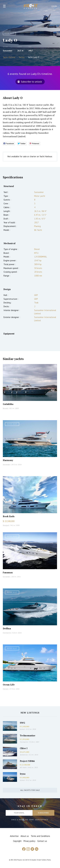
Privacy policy (29, 841)
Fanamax (8, 572)
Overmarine (7, 633)
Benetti (5, 408)
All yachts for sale (30, 790)
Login (54, 6)
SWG (22, 723)
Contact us (42, 841)
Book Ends (9, 516)
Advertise (14, 836)
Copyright (17, 841)
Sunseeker (8, 51)
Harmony (8, 460)
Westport (6, 525)
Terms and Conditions (40, 836)
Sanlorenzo (24, 755)
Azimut (22, 729)
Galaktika (8, 404)
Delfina (7, 628)
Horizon (6, 689)
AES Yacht (23, 767)
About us (25, 836)
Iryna (23, 774)
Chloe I (24, 748)
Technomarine (28, 735)
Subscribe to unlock (31, 82)
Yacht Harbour (31, 7)
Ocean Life (9, 685)
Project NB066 (27, 761)
